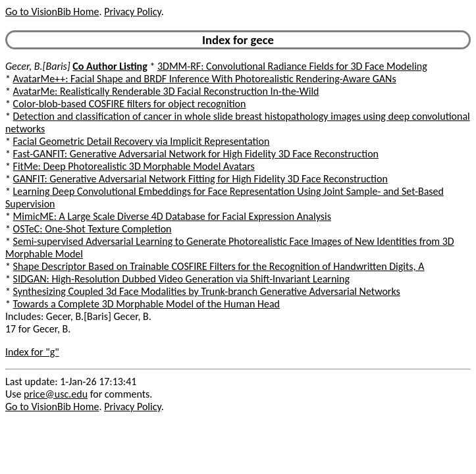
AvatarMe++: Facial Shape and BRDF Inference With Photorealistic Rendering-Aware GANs (205, 79)
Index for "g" (32, 352)
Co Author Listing (110, 66)
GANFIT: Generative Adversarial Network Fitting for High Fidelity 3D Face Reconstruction (200, 179)
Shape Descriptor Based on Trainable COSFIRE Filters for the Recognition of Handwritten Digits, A (219, 266)
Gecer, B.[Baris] (38, 66)
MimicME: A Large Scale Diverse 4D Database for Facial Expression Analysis (172, 216)
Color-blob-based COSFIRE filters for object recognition (130, 104)
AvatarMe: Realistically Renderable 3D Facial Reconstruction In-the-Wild (166, 91)
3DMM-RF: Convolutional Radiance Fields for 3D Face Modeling (292, 66)
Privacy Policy (132, 12)
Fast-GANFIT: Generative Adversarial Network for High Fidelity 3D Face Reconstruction (196, 154)
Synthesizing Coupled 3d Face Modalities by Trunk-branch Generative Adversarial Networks (207, 291)
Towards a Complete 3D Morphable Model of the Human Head (146, 304)
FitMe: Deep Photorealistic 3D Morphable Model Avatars (134, 166)
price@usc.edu (56, 394)
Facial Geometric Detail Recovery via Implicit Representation (142, 141)
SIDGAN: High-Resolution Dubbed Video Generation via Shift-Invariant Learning (181, 279)
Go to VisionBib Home (52, 12)
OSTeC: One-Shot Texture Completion (93, 229)
